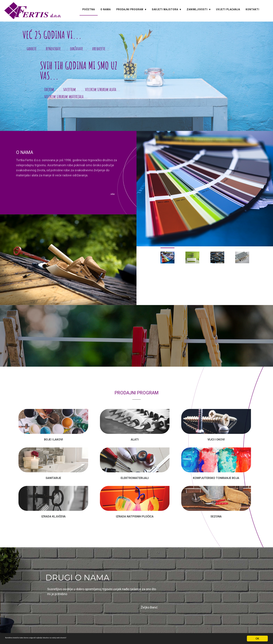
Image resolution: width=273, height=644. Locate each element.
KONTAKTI (252, 9)
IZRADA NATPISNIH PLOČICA (135, 512)
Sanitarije (53, 475)
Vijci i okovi (216, 439)
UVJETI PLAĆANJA (228, 9)
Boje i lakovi (53, 439)
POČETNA (89, 9)
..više (109, 195)
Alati (135, 439)
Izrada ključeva (53, 512)
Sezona (216, 512)
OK (257, 639)
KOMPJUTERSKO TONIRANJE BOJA (216, 475)
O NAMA (106, 9)
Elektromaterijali (135, 475)
